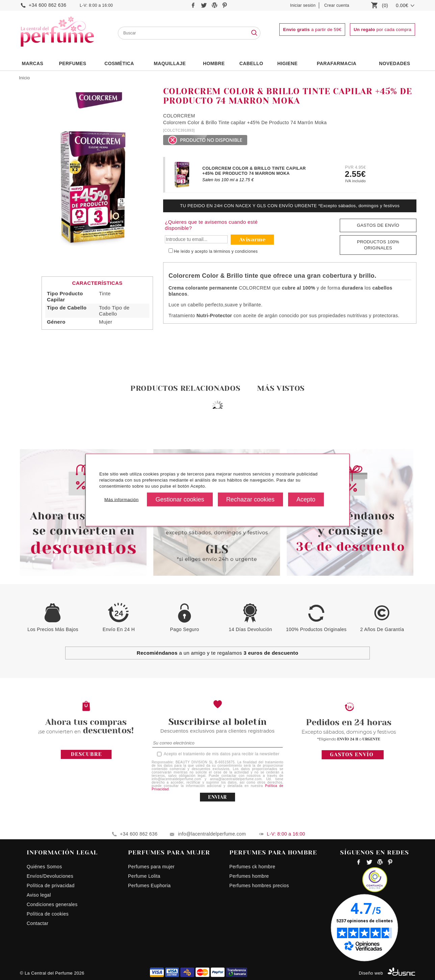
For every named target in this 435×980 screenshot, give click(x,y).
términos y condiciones (236, 251)
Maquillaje (170, 63)
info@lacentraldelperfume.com (212, 834)
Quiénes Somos (44, 867)
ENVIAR (217, 797)
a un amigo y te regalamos (218, 653)
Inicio (24, 78)
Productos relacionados (185, 388)
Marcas (32, 63)
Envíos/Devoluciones (50, 876)
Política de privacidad (51, 886)
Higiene (287, 63)
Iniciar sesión (303, 5)
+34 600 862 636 (47, 5)
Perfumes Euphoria (149, 886)
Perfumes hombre (249, 876)
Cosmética (119, 63)
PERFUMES (72, 63)
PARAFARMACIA (337, 63)
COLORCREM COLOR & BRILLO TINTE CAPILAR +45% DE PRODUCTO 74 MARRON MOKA (254, 171)
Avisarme (252, 239)
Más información (121, 499)
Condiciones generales (52, 904)
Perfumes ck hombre (252, 867)
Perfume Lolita (144, 876)
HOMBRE (214, 63)
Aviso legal (39, 895)
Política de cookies (48, 914)
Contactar (37, 923)
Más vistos (281, 388)
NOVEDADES (394, 63)
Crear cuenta (337, 5)
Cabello (251, 63)
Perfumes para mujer (151, 867)
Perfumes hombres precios (259, 886)
